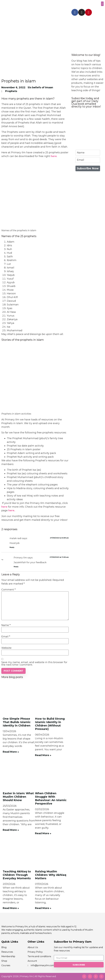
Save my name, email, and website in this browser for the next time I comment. (34, 664)
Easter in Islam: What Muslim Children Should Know (18, 797)
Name (6, 625)
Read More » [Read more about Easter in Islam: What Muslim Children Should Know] (11, 830)
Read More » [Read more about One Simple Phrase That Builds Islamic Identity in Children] (11, 752)
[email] (88, 160)
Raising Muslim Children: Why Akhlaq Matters (51, 875)
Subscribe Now (88, 168)
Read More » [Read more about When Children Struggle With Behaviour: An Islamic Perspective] (43, 833)
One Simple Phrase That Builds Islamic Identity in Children (17, 722)
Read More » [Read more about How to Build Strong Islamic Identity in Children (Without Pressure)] (43, 755)
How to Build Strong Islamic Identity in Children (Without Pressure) (50, 724)
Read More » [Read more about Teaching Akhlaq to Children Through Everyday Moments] (11, 908)
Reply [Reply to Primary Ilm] (16, 567)
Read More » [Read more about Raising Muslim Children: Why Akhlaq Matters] (43, 908)
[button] (102, 4)
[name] (88, 153)
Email (6, 637)
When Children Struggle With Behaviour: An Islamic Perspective (51, 798)
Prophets (11, 91)
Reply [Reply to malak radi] (12, 547)
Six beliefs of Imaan (40, 87)
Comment (8, 590)
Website (6, 648)
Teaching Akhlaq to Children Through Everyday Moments (17, 875)
